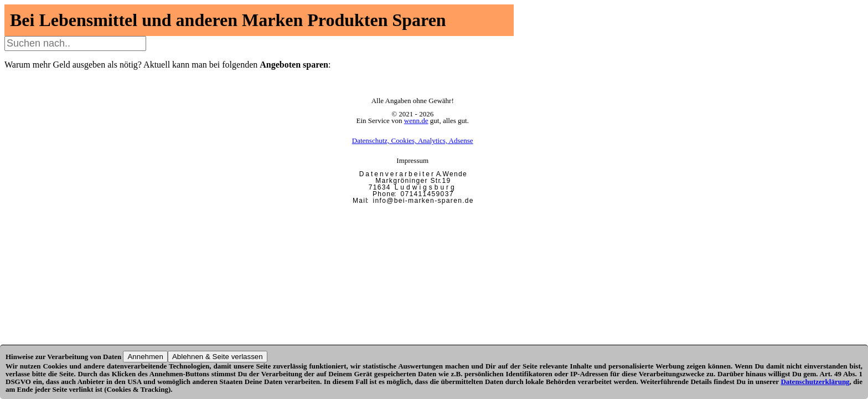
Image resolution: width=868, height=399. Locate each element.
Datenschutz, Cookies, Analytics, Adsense (413, 140)
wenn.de (416, 121)
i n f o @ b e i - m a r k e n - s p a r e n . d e (423, 201)
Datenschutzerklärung (815, 382)
